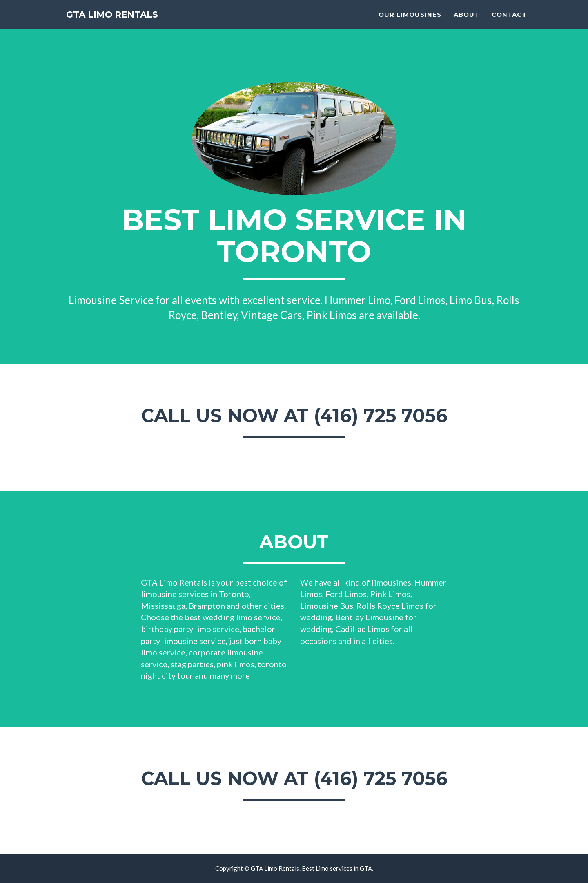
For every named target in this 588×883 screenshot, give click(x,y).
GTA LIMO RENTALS (123, 24)
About (467, 23)
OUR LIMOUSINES (410, 23)
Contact (509, 23)
